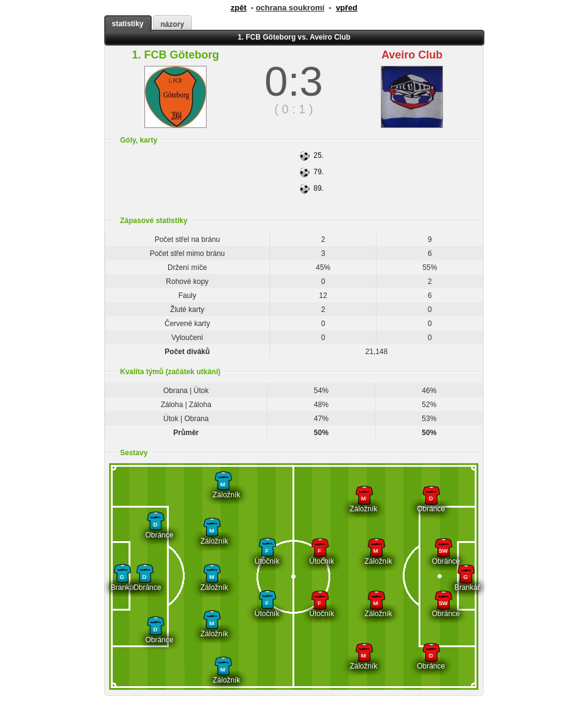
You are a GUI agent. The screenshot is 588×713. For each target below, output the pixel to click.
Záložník (223, 490)
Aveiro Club (412, 55)
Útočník (267, 557)
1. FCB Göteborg (175, 55)
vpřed (346, 8)
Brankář (122, 583)
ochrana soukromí (290, 8)
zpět (238, 8)
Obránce (155, 530)
